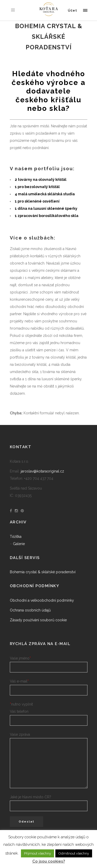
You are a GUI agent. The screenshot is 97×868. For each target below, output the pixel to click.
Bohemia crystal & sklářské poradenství (43, 572)
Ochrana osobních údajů (30, 610)
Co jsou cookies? (49, 861)
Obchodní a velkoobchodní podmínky (42, 600)
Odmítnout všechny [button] (74, 853)
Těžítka (16, 537)
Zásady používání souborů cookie (38, 620)
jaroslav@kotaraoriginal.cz (42, 471)
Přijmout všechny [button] (38, 853)
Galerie (19, 544)
